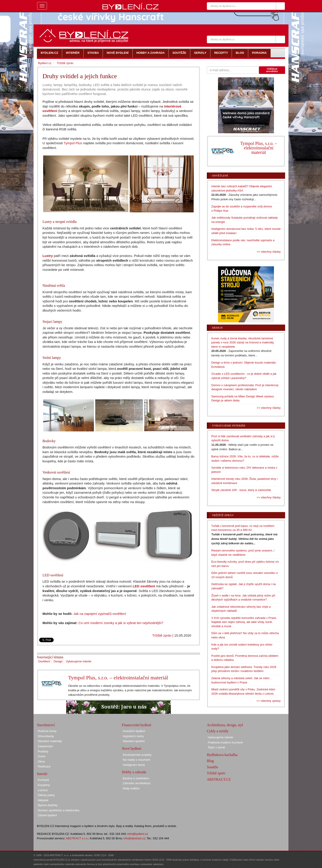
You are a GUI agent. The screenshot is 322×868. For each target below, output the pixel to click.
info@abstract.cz (134, 838)
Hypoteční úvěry (133, 736)
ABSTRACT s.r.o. (77, 838)
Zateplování (45, 746)
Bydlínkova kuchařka (222, 755)
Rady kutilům (131, 788)
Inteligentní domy (134, 765)
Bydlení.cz (45, 63)
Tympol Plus (73, 143)
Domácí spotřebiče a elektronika (59, 810)
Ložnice (43, 790)
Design (58, 661)
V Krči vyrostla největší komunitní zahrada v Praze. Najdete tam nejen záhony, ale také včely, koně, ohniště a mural (244, 622)
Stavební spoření (134, 741)
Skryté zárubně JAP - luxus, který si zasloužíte (241, 490)
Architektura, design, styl (225, 725)
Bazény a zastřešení (136, 778)
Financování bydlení (137, 725)
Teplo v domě (216, 747)
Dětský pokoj (46, 795)
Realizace (44, 766)
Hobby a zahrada (134, 772)
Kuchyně (43, 780)
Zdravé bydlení (47, 815)
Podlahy (43, 751)
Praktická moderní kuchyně (225, 742)
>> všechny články (269, 252)
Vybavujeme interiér (79, 661)
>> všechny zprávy (269, 701)
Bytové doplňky (48, 805)
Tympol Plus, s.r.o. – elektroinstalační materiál (118, 678)
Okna (41, 761)
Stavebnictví (46, 725)
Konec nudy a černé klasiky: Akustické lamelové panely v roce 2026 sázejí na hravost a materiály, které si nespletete (243, 342)
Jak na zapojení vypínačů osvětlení (100, 614)
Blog (210, 761)
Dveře (42, 756)
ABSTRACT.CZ (219, 779)
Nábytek (43, 800)
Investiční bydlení (134, 731)
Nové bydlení (132, 748)
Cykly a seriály (218, 731)
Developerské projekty (137, 755)
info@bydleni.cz (138, 834)
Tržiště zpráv (162, 635)
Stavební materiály (50, 741)
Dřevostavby (46, 736)
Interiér (42, 774)
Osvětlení (44, 661)
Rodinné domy (47, 731)
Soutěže (213, 767)
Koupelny (44, 785)
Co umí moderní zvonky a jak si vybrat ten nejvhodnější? (121, 623)
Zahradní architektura (137, 783)
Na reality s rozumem (137, 760)
